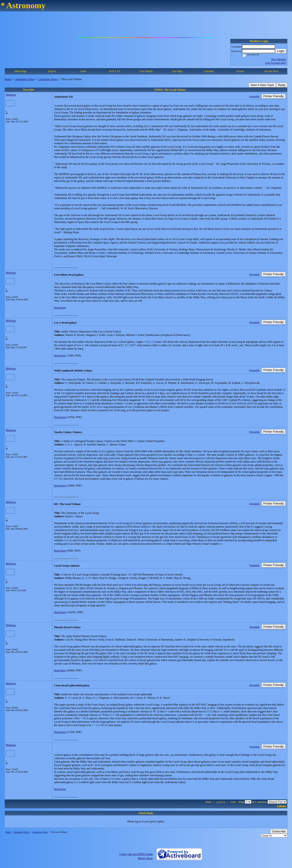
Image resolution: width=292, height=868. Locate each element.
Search (52, 71)
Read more (60, 308)
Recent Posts (271, 71)
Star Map (177, 71)
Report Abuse (145, 858)
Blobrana (11, 95)
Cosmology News (48, 79)
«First (209, 802)
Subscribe (279, 831)
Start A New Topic (262, 85)
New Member (279, 59)
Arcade (240, 71)
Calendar (209, 71)
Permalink (254, 96)
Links (83, 71)
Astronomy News (24, 79)
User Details (146, 71)
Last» (234, 802)
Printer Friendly (274, 96)
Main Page (21, 71)
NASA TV (115, 71)
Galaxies (282, 806)
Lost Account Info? (276, 63)
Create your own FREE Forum (136, 854)
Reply (282, 85)
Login (281, 51)
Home (8, 79)
